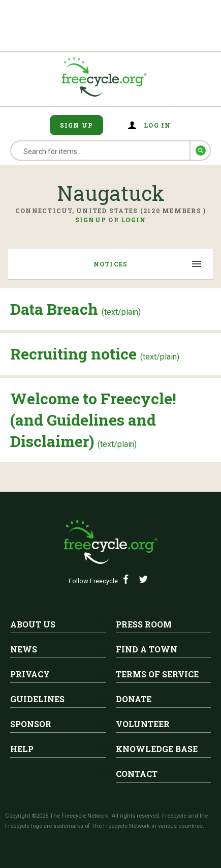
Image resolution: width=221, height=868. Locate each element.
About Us (33, 624)
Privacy (30, 674)
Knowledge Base (157, 749)
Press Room (144, 624)
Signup (91, 220)
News (24, 649)
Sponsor (31, 724)
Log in (157, 125)
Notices (111, 264)
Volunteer (143, 724)
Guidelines (37, 699)
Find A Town (147, 649)
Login (133, 220)
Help (22, 749)
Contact (137, 774)
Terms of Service (157, 674)
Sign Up (77, 125)
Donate (134, 699)
